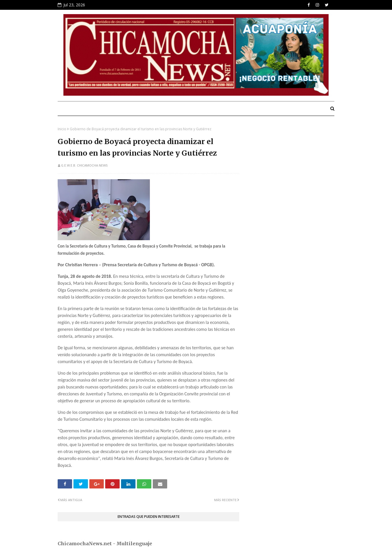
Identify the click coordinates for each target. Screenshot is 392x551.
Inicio (62, 129)
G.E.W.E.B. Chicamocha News (84, 165)
